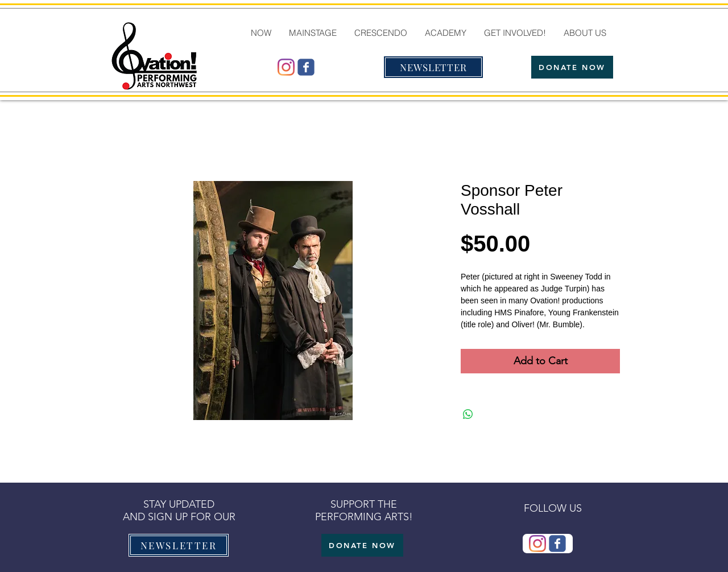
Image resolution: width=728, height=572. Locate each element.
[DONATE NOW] (572, 67)
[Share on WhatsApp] (468, 414)
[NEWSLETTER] (433, 67)
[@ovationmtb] (286, 67)
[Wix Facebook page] (306, 67)
